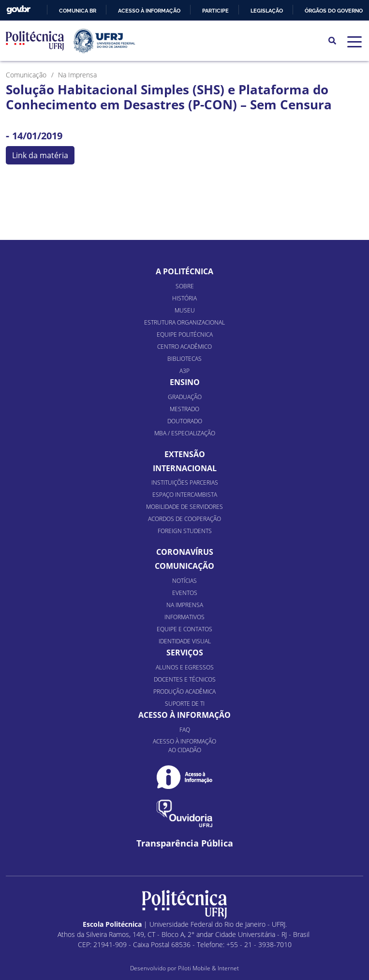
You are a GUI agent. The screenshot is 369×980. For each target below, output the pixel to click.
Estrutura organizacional (184, 322)
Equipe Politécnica (185, 334)
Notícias (184, 581)
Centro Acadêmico (184, 347)
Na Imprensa (185, 605)
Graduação (185, 397)
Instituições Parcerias (185, 483)
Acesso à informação (149, 11)
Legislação (267, 11)
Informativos (184, 617)
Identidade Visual (185, 641)
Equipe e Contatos (184, 629)
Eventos (185, 593)
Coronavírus (185, 552)
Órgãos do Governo (334, 11)
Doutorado (185, 421)
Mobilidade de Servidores (184, 507)
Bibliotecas (184, 359)
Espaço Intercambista (185, 495)
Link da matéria (40, 155)
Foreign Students (185, 531)
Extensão (185, 454)
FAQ (185, 730)
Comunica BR (78, 11)
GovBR (18, 10)
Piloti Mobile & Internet (208, 968)
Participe (215, 11)
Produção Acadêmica (184, 691)
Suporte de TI (185, 704)
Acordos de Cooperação (184, 519)
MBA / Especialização (185, 433)
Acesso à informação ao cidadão (184, 746)
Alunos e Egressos (185, 667)
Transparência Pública (185, 843)
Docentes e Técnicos (185, 679)
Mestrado (184, 409)
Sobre (185, 286)
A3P (184, 371)
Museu (185, 310)
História (184, 298)
